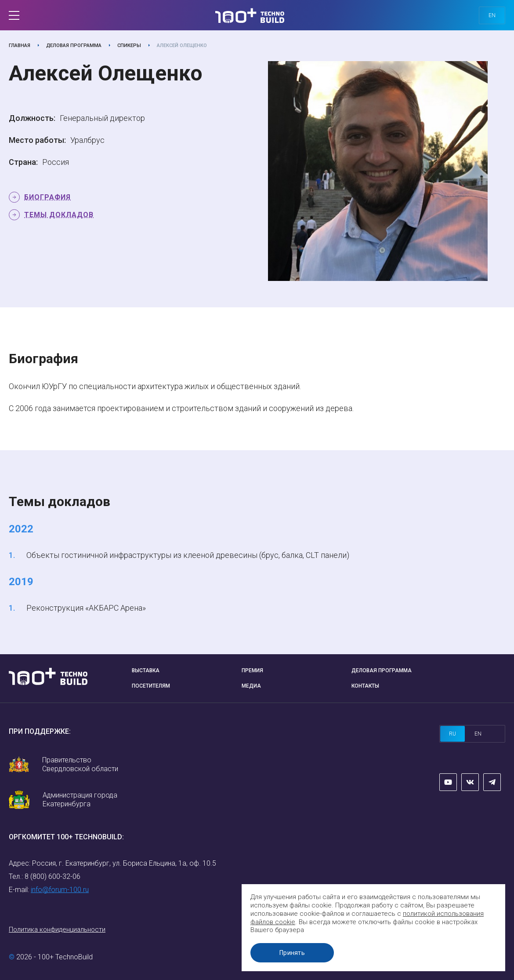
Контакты (365, 686)
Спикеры (129, 46)
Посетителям (151, 686)
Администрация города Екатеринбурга (80, 800)
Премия (252, 670)
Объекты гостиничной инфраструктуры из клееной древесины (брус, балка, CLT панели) (188, 555)
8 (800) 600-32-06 (52, 876)
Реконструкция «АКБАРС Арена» (86, 608)
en (492, 15)
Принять (292, 953)
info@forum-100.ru (60, 890)
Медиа (251, 686)
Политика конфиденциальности (57, 929)
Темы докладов (59, 215)
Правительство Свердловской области (80, 764)
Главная (20, 46)
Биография (47, 197)
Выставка (146, 670)
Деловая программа (74, 46)
